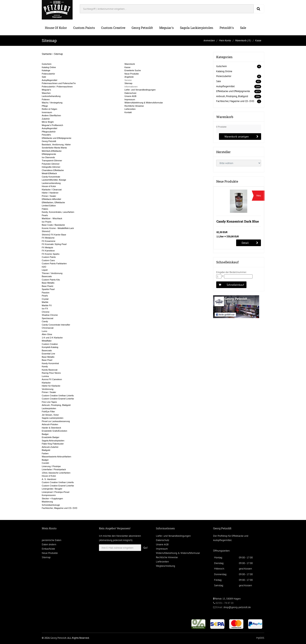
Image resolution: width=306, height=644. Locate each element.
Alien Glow (47, 334)
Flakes (45, 209)
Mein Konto (225, 40)
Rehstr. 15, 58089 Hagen (227, 599)
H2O (44, 267)
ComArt (45, 463)
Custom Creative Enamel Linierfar (58, 399)
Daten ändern (49, 544)
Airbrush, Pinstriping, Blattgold (56, 405)
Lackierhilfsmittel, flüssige (54, 180)
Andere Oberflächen (51, 115)
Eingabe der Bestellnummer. (231, 272)
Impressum (130, 99)
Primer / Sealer (49, 196)
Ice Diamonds (48, 157)
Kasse (258, 40)
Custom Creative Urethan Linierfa (58, 396)
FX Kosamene (49, 241)
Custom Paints (84, 28)
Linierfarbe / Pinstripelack (54, 469)
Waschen (46, 93)
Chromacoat (48, 328)
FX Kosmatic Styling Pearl (54, 244)
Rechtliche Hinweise (134, 106)
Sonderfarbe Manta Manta (54, 148)
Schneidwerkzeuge (51, 505)
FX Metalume (48, 238)
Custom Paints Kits (51, 280)
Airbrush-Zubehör (50, 447)
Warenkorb (241, 40)
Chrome (46, 312)
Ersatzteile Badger (51, 437)
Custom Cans (48, 260)
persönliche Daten (52, 540)
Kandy (45, 366)
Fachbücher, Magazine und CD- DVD (60, 508)
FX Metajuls (47, 247)
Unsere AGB (130, 96)
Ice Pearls (47, 222)
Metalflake (47, 341)
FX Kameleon (48, 251)
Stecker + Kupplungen (52, 499)
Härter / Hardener (50, 193)
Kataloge (46, 70)
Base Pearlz (48, 286)
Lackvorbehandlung (51, 96)
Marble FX (47, 305)
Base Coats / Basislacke (53, 225)
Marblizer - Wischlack (52, 218)
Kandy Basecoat (50, 370)
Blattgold (46, 450)
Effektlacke (238, 536)
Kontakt (128, 112)
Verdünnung (48, 389)
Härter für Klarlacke (51, 386)
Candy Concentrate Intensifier (56, 325)
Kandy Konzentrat (50, 363)
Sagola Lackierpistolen (197, 28)
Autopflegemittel (49, 80)
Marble (45, 302)
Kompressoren (49, 495)
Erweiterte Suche (133, 70)
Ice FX (45, 309)
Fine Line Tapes (49, 402)
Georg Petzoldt (142, 28)
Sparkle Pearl (48, 289)
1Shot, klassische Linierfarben (56, 473)
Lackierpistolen (49, 408)
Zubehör (46, 119)
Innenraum (47, 112)
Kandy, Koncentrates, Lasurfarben (58, 212)
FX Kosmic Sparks (51, 254)
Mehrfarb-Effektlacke (52, 151)
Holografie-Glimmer (51, 167)
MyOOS (260, 638)
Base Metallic (48, 283)
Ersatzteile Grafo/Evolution (54, 431)
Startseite (47, 54)
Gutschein (47, 64)
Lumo (44, 331)
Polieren (46, 99)
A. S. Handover (49, 479)
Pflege (45, 106)
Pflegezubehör (49, 132)
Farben (45, 453)
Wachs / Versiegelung (52, 103)
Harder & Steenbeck (51, 428)
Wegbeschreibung (165, 566)
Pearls (45, 215)
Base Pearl (47, 360)
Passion (46, 293)
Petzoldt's (227, 28)
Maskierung (47, 502)
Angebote (129, 77)
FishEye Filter (48, 412)
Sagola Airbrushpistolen (53, 441)
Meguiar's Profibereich (52, 125)
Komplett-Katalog (50, 347)
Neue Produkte (132, 74)
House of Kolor (56, 28)
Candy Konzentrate (51, 177)
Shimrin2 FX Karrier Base (54, 235)
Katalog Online (49, 67)
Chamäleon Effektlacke (53, 170)
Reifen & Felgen (49, 109)
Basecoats (47, 276)
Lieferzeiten (130, 109)
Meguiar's (166, 28)
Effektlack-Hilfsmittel (51, 199)
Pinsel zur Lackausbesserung (56, 421)
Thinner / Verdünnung (52, 273)
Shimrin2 (46, 231)
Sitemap (58, 54)
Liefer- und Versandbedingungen (140, 90)
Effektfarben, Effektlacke (53, 202)
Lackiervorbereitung (51, 183)
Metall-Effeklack (49, 173)
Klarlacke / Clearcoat (52, 190)
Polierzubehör (48, 74)
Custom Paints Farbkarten (54, 263)
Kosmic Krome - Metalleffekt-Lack (58, 228)
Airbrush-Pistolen (50, 424)
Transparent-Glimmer (52, 161)
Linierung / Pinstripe (51, 466)
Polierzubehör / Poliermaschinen (57, 87)
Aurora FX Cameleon (52, 379)
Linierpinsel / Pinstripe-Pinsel (56, 492)
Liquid (45, 270)
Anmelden (209, 40)
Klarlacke (46, 383)
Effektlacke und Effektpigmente (56, 138)
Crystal (45, 299)
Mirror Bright (48, 122)
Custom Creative (113, 28)
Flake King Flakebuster (53, 444)
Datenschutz (130, 93)
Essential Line (48, 354)
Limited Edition (49, 206)
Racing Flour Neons (51, 373)
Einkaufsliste (48, 549)
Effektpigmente (49, 154)
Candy (45, 321)
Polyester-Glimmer (51, 164)
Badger (45, 434)
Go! (145, 548)
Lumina (45, 376)
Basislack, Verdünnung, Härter (56, 145)
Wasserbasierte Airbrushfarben (56, 457)
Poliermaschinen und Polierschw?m (59, 83)
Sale (243, 28)
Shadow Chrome (50, 315)
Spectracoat (48, 318)
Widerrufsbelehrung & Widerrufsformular (144, 103)
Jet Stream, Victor (50, 415)
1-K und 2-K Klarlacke (52, 338)
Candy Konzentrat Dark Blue (238, 221)
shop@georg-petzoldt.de (237, 607)
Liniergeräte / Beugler (52, 489)
